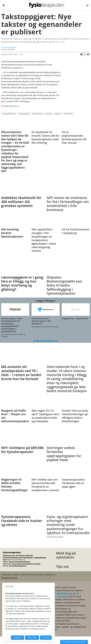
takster (58, 114)
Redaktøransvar (9, 578)
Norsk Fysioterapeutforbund (20, 562)
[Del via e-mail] (88, 54)
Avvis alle (46, 638)
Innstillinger (17, 638)
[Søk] (87, 5)
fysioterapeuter (9, 114)
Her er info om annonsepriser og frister (26, 564)
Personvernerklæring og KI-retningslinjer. (18, 558)
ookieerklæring (40, 558)
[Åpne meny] (4, 5)
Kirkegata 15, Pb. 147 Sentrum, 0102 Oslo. (18, 555)
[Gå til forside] (46, 5)
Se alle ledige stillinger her (45, 341)
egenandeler (38, 114)
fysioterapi (68, 114)
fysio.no (15, 106)
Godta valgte (32, 638)
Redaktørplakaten (64, 593)
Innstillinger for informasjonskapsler (74, 642)
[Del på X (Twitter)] (85, 54)
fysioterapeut (24, 114)
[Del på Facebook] (81, 54)
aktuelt (49, 114)
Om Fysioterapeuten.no (18, 566)
